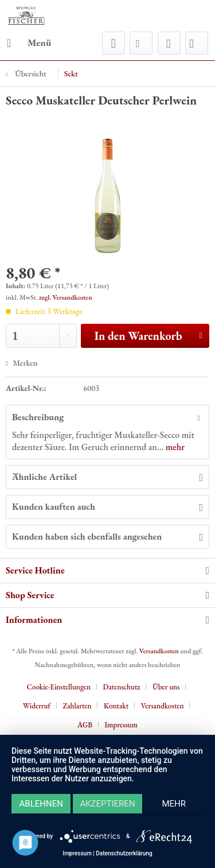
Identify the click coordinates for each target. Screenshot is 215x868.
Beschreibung (38, 417)
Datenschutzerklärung (124, 853)
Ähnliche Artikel (44, 477)
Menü (29, 41)
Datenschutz (122, 687)
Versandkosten (159, 651)
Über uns (166, 687)
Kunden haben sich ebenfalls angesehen (87, 536)
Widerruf (37, 706)
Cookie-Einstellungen (59, 687)
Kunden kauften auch (54, 507)
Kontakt (116, 706)
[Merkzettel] (141, 43)
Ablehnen (41, 804)
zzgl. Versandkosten (66, 297)
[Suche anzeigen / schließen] (114, 43)
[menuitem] (28, 43)
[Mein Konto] (169, 43)
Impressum (121, 725)
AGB (85, 725)
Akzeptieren (107, 804)
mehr (174, 447)
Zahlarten (77, 706)
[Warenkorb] (197, 43)
